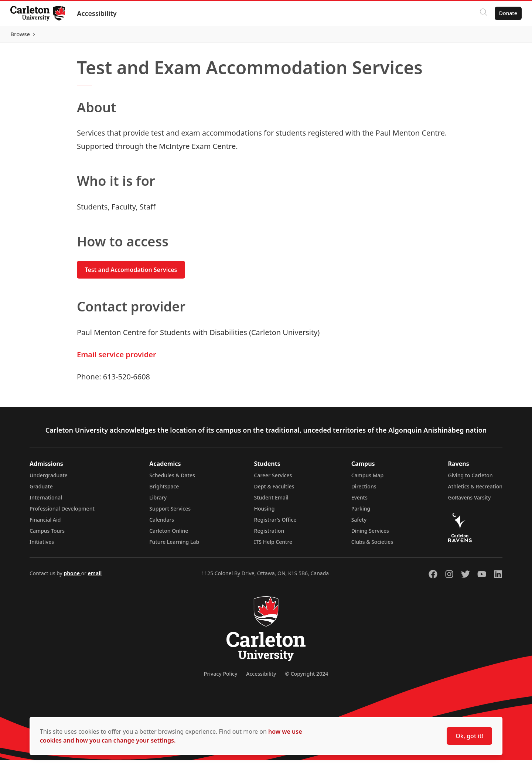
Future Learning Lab (174, 545)
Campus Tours (47, 534)
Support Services (170, 512)
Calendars (162, 523)
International (46, 501)
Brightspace (164, 490)
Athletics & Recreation (475, 490)
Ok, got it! (469, 736)
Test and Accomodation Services (131, 273)
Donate (507, 13)
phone (72, 577)
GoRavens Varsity (470, 501)
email (95, 577)
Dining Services (370, 534)
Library (158, 501)
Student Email (271, 501)
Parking (361, 512)
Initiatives (42, 545)
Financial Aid (45, 523)
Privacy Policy (221, 677)
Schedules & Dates (172, 479)
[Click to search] (482, 13)
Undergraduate (49, 479)
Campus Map (368, 479)
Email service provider (117, 358)
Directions (364, 490)
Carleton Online (169, 534)
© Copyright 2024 (306, 677)
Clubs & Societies (372, 545)
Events (359, 501)
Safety (359, 523)
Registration (269, 534)
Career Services (273, 479)
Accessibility (98, 13)
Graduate (41, 490)
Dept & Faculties (274, 490)
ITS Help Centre (273, 545)
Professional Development (62, 512)
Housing (265, 512)
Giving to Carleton (470, 479)
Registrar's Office (275, 523)
